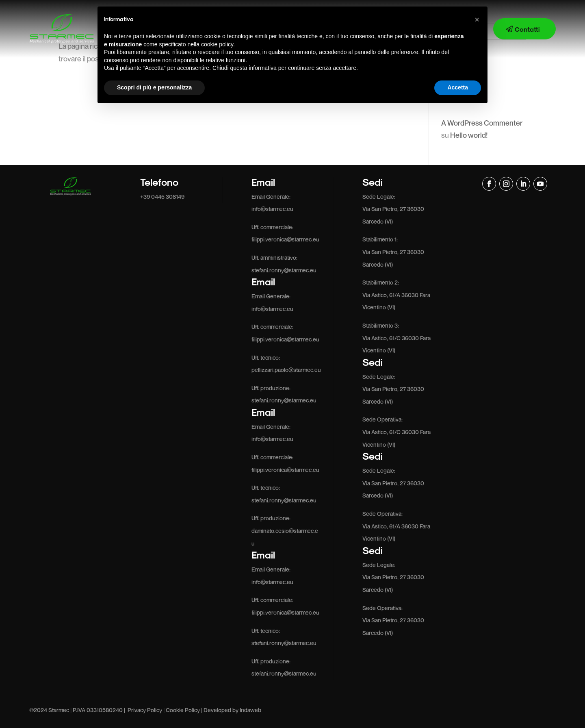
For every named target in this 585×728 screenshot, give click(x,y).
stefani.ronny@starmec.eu (284, 270)
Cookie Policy (183, 710)
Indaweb (250, 710)
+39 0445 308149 (162, 197)
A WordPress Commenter (482, 123)
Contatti (527, 29)
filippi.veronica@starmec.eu (285, 239)
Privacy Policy (145, 710)
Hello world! (469, 135)
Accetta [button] (458, 87)
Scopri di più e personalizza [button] (154, 87)
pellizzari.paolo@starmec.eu (286, 370)
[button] (477, 20)
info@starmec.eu (272, 209)
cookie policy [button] (217, 44)
